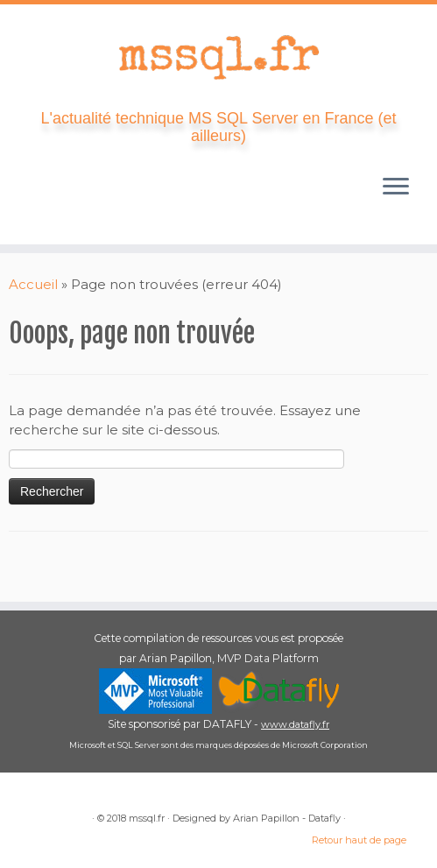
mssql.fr (147, 818)
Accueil (33, 284)
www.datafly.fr (295, 724)
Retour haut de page (359, 840)
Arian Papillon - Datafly (287, 818)
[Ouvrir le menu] (396, 188)
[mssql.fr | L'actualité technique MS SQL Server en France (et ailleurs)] (218, 57)
